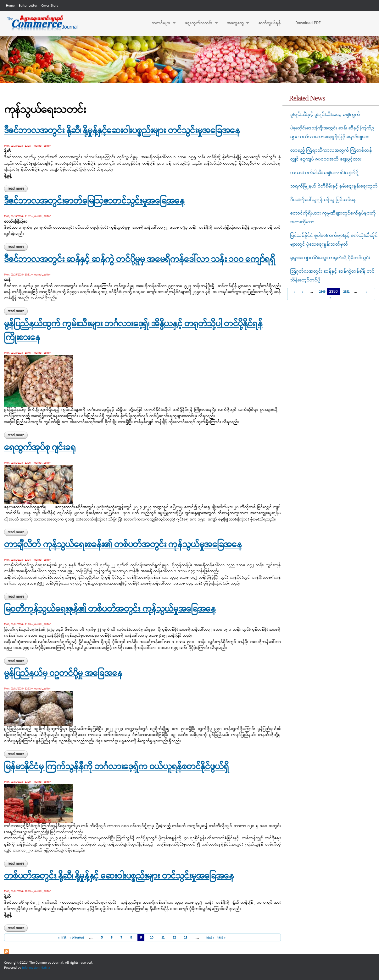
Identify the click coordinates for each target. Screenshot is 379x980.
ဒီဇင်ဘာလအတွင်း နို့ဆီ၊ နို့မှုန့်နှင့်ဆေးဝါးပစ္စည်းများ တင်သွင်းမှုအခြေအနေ (122, 131)
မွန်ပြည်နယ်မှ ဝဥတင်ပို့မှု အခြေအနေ (63, 674)
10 (152, 938)
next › (210, 938)
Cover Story (50, 6)
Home (10, 6)
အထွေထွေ (235, 23)
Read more (18, 189)
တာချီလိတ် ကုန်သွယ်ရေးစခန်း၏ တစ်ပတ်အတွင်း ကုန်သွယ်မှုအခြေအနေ (123, 545)
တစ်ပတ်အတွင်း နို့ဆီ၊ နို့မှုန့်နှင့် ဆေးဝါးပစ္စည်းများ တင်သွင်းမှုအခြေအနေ (119, 876)
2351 (346, 292)
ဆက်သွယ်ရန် (270, 23)
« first (62, 938)
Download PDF (308, 23)
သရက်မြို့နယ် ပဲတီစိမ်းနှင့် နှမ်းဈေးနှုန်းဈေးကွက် (334, 186)
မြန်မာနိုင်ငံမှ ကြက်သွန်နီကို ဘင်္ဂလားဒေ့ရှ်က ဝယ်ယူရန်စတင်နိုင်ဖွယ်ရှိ (117, 767)
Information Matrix (36, 968)
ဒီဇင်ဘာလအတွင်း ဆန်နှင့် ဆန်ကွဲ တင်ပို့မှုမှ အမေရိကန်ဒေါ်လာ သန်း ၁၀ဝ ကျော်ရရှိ (140, 260)
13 (186, 938)
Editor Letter (28, 6)
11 (163, 938)
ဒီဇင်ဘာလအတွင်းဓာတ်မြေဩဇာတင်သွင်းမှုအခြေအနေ (94, 201)
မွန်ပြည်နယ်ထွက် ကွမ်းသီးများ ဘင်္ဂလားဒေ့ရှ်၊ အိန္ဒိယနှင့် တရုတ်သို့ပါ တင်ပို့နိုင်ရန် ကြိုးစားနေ (133, 331)
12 (174, 938)
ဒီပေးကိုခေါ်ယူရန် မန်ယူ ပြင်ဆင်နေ (323, 200)
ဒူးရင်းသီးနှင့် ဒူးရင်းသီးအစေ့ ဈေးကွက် (325, 115)
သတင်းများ (161, 23)
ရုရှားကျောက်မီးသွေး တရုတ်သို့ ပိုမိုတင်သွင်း (330, 258)
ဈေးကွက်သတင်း (198, 23)
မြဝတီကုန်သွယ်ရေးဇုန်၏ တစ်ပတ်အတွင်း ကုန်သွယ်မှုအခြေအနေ (110, 609)
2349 (321, 292)
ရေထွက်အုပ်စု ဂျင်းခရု (40, 448)
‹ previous (77, 938)
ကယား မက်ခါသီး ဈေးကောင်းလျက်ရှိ (325, 173)
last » (222, 938)
